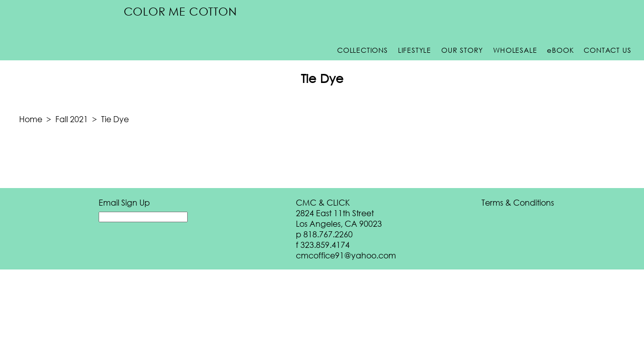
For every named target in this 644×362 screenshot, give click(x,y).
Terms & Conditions (518, 202)
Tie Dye (115, 119)
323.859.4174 (325, 245)
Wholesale (515, 50)
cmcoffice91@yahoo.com (346, 255)
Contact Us (607, 50)
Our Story (462, 50)
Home (31, 119)
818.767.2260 (328, 234)
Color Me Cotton (180, 11)
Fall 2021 (72, 119)
